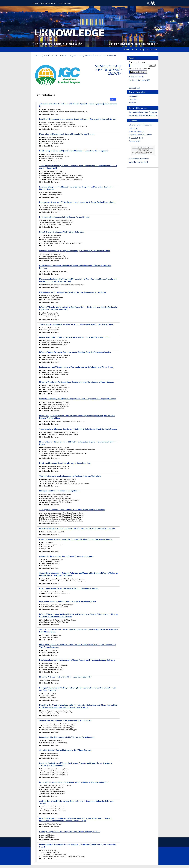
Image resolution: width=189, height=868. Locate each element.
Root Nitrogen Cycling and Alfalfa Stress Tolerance (61, 232)
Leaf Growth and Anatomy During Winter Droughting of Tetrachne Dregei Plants (74, 337)
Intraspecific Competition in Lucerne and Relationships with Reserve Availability (74, 782)
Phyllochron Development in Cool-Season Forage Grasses (64, 217)
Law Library (134, 128)
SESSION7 (112, 56)
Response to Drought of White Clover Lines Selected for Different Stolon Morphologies (77, 202)
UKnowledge (39, 56)
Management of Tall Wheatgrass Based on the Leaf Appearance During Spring (73, 292)
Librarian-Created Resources (141, 125)
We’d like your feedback (139, 162)
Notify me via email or (140, 80)
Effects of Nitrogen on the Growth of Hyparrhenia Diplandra (65, 677)
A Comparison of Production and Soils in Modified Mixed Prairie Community (72, 510)
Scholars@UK (135, 141)
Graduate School (136, 138)
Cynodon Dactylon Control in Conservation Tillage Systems (65, 750)
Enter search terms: (137, 62)
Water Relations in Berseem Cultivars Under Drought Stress (65, 720)
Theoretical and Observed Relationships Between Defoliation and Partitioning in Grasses (78, 429)
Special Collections (137, 131)
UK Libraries (65, 3)
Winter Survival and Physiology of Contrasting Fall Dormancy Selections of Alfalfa (75, 251)
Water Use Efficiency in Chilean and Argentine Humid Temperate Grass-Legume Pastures (78, 399)
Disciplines (133, 99)
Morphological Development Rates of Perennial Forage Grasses (67, 134)
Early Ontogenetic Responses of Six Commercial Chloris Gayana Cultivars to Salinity (76, 539)
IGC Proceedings (68, 56)
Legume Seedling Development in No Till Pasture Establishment (67, 737)
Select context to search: (139, 69)
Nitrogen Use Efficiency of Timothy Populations (60, 491)
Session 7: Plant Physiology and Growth (108, 70)
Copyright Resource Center (140, 135)
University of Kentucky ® (44, 3)
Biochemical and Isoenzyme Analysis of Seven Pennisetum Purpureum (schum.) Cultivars (77, 660)
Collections (134, 96)
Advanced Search (136, 77)
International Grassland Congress (143, 112)
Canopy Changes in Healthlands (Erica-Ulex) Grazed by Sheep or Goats (70, 832)
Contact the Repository (139, 159)
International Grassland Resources (143, 115)
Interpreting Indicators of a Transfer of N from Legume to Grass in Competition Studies (77, 528)
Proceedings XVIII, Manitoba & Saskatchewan (91, 56)
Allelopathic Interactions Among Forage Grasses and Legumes (66, 556)
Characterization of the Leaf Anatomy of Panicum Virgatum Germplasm (70, 476)
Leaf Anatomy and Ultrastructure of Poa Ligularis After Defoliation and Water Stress (76, 367)
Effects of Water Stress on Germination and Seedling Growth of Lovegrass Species (75, 352)
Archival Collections (53, 56)
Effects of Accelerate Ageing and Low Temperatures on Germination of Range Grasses (77, 382)
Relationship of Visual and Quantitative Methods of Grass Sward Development (74, 151)
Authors (132, 103)
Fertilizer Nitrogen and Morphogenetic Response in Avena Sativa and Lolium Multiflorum (78, 119)
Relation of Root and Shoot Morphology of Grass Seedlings (65, 463)
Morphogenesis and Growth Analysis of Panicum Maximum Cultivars (69, 588)
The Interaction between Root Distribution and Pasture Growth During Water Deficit (76, 324)
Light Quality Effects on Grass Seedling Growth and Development (68, 601)
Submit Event (135, 88)
